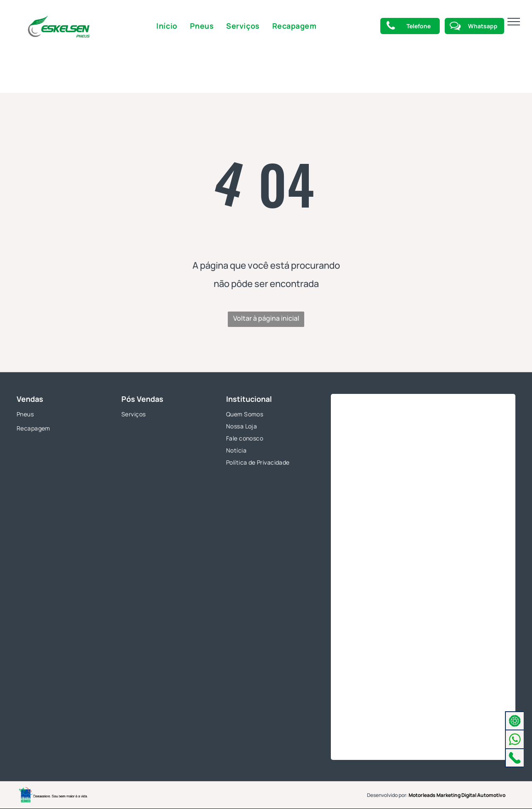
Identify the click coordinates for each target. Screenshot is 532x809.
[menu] (514, 22)
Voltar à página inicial (266, 318)
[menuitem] (167, 26)
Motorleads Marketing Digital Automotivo (457, 795)
